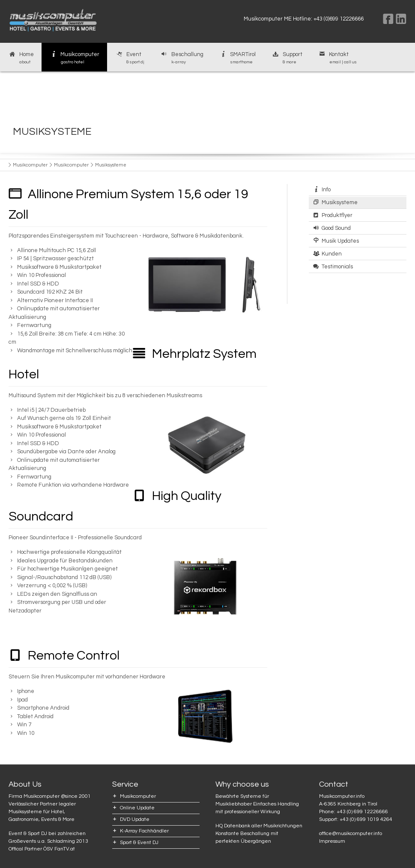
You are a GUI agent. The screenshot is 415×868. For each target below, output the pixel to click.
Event (130, 58)
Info (326, 190)
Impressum (332, 841)
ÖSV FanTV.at (59, 849)
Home (21, 58)
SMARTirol (237, 58)
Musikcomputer (75, 58)
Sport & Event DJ (139, 843)
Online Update (137, 808)
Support (287, 58)
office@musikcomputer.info (351, 834)
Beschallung (182, 58)
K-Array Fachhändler (144, 831)
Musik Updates (340, 241)
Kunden (332, 254)
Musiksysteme (340, 202)
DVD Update (135, 819)
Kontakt (337, 58)
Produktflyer (337, 215)
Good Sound (336, 228)
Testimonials (337, 267)
